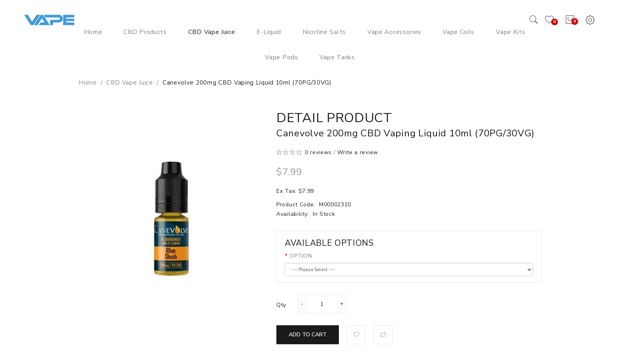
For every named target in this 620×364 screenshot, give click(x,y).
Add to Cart (308, 335)
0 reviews (318, 152)
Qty (281, 305)
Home (88, 83)
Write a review (358, 152)
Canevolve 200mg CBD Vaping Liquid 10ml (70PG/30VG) (247, 83)
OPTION (301, 256)
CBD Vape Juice (130, 83)
